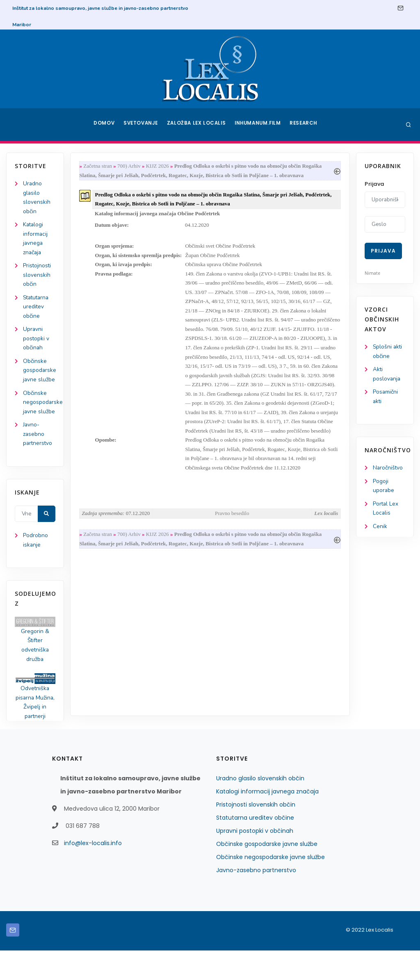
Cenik (380, 530)
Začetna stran (99, 166)
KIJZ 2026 (159, 166)
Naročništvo (388, 470)
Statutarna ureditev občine (37, 310)
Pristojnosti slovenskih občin (37, 278)
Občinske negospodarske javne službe (270, 887)
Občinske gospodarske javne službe (267, 873)
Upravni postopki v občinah (36, 343)
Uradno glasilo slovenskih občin (260, 808)
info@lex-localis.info (93, 873)
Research (305, 125)
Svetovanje (142, 125)
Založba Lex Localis (198, 125)
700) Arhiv (131, 166)
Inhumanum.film (258, 125)
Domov (104, 125)
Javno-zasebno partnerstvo (38, 460)
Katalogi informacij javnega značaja (267, 821)
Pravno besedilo (232, 532)
